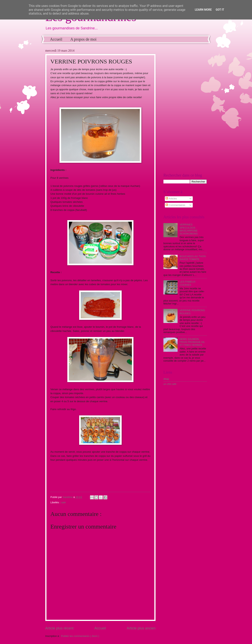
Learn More (203, 10)
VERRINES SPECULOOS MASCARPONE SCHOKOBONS (189, 229)
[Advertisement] (185, 108)
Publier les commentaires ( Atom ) (80, 636)
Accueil (56, 39)
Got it (220, 10)
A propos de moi (83, 39)
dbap (166, 379)
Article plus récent (59, 628)
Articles (171, 199)
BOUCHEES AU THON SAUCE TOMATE (193, 258)
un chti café (170, 384)
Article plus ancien (141, 628)
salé (63, 502)
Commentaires (175, 205)
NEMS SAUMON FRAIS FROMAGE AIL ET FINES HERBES (192, 342)
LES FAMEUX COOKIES (188, 283)
